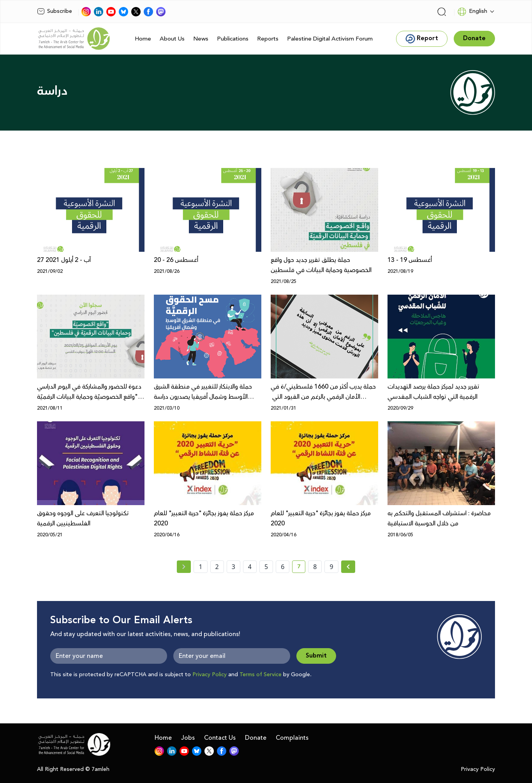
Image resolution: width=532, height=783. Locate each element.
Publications (233, 39)
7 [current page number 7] (301, 568)
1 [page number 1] (200, 567)
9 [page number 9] (331, 567)
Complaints (292, 738)
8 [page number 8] (315, 567)
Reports (268, 39)
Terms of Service (261, 675)
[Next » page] (348, 567)
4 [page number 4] (250, 567)
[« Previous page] (184, 567)
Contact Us (220, 738)
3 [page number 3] (233, 567)
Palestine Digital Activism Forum (330, 39)
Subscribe (55, 11)
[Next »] (348, 567)
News (201, 39)
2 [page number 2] (217, 567)
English (472, 12)
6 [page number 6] (283, 567)
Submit (316, 656)
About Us (172, 39)
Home (143, 39)
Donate (256, 738)
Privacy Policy (210, 675)
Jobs (188, 738)
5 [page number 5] (266, 567)
